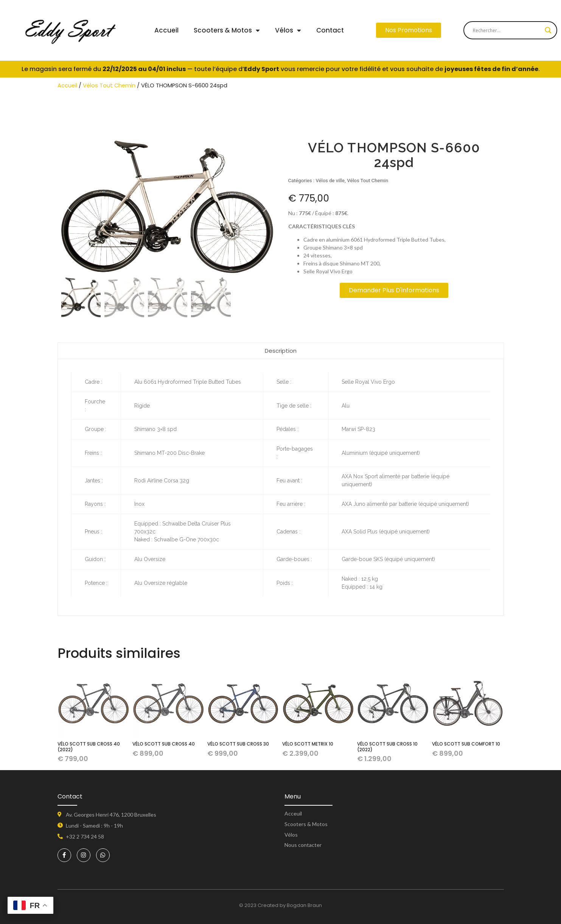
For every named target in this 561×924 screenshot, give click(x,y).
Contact (330, 30)
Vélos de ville (330, 181)
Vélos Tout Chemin (109, 85)
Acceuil (293, 813)
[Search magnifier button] (548, 30)
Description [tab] (281, 351)
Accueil (166, 30)
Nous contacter (303, 845)
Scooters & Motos (227, 30)
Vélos (288, 30)
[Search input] (507, 30)
